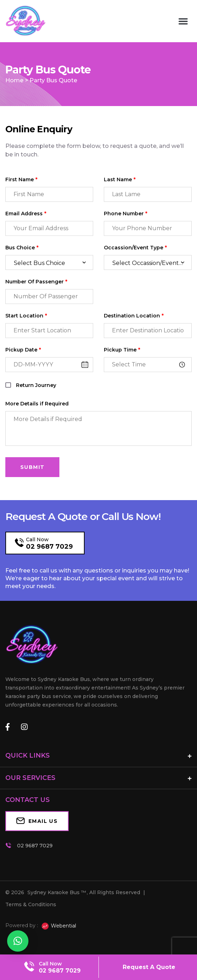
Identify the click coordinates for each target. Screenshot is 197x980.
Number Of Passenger (36, 282)
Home (14, 80)
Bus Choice (22, 248)
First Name (21, 180)
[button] (183, 21)
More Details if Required (37, 404)
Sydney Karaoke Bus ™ (57, 892)
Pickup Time (122, 350)
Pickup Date (23, 350)
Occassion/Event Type (135, 248)
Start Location (26, 316)
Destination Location (134, 316)
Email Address (26, 214)
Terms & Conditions (31, 904)
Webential (58, 926)
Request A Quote (149, 967)
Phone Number (126, 214)
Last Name (120, 180)
